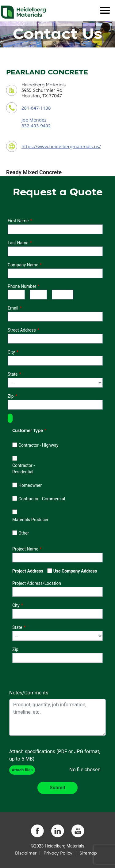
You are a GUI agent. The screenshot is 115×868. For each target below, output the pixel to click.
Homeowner (30, 485)
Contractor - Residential (23, 469)
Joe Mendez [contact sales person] (34, 120)
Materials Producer (30, 520)
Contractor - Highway (38, 445)
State (13, 374)
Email (13, 308)
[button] (10, 418)
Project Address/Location (37, 583)
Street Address (22, 330)
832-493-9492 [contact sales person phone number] (36, 126)
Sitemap (88, 853)
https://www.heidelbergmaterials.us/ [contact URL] (61, 146)
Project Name (25, 549)
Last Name (18, 243)
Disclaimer (26, 853)
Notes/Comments (29, 693)
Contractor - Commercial (42, 499)
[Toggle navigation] (105, 10)
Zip (11, 396)
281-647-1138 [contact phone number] (36, 108)
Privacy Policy (58, 853)
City (11, 352)
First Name (18, 221)
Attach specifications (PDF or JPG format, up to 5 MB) (55, 755)
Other (24, 533)
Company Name (23, 265)
